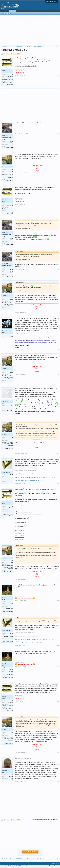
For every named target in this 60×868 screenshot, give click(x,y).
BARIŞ (4, 598)
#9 (58, 374)
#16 (58, 645)
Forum (12, 11)
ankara (11, 407)
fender (4, 70)
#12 (58, 483)
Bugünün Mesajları (6, 14)
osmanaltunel (6, 472)
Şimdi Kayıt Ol (30, 852)
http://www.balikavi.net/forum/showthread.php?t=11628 (28, 481)
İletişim (53, 863)
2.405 (11, 603)
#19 (58, 752)
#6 (58, 269)
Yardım (57, 863)
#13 (58, 539)
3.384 (11, 141)
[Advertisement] (30, 30)
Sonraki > (18, 54)
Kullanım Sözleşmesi (54, 866)
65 (12, 775)
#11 (58, 454)
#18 (58, 701)
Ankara (11, 171)
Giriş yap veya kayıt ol (52, 2)
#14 (58, 579)
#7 (58, 312)
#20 (58, 781)
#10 (58, 416)
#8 (58, 350)
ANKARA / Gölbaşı (9, 478)
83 (12, 75)
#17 (58, 667)
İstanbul (11, 337)
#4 (58, 204)
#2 (58, 134)
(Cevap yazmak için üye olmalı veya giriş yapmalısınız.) (46, 820)
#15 (58, 601)
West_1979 (5, 136)
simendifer (5, 331)
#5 (58, 242)
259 (12, 170)
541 (12, 405)
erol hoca (5, 771)
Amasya (11, 777)
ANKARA (11, 143)
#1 (58, 75)
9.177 (11, 335)
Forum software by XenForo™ (14, 866)
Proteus (4, 167)
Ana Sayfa (5, 11)
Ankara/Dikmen (9, 76)
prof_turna (5, 401)
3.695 (11, 475)
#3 (58, 173)
